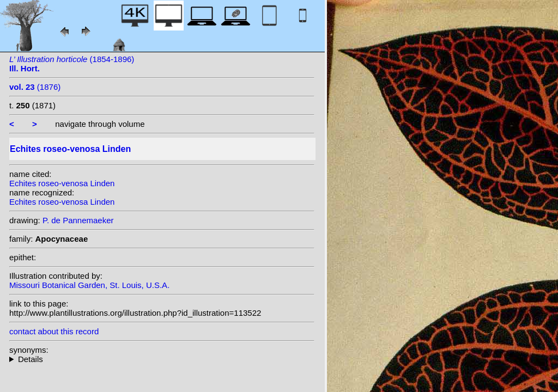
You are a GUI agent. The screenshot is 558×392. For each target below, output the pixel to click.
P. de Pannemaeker (78, 220)
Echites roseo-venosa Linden (62, 183)
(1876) (35, 87)
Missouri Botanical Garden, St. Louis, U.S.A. (89, 285)
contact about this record (54, 331)
